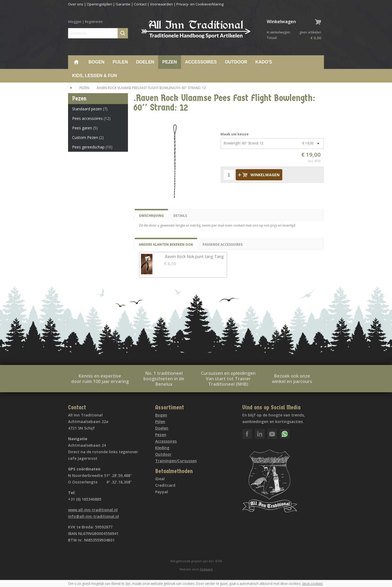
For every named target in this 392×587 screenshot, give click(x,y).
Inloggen (75, 22)
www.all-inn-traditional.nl (93, 510)
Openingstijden (99, 4)
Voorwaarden (161, 4)
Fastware (206, 569)
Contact (140, 4)
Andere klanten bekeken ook (166, 244)
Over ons (76, 4)
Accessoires (201, 62)
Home (76, 62)
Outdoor (236, 62)
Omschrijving (151, 216)
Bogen (97, 62)
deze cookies (312, 584)
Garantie (123, 4)
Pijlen (120, 62)
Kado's (264, 62)
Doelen (145, 62)
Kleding (162, 448)
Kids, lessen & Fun (94, 76)
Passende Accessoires (223, 244)
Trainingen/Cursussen (176, 461)
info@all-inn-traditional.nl (94, 516)
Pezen (169, 62)
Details (180, 216)
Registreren (94, 22)
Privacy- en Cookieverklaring (200, 4)
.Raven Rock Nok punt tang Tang (194, 256)
